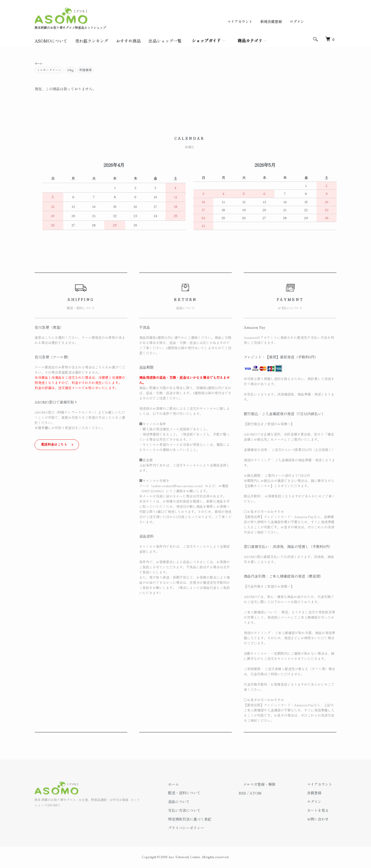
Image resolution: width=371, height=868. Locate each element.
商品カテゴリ (250, 40)
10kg (70, 71)
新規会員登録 (271, 21)
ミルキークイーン (49, 71)
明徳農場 (85, 71)
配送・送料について (205, 793)
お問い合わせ (322, 820)
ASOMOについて (51, 41)
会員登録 (319, 793)
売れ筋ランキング (92, 41)
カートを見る (322, 811)
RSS (259, 793)
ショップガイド (206, 40)
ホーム (39, 64)
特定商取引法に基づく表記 (211, 820)
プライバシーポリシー (207, 829)
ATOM (272, 793)
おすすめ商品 (128, 41)
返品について (200, 802)
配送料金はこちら (54, 445)
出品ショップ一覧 (165, 41)
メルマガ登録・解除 (272, 785)
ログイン (297, 21)
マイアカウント (240, 21)
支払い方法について (205, 811)
